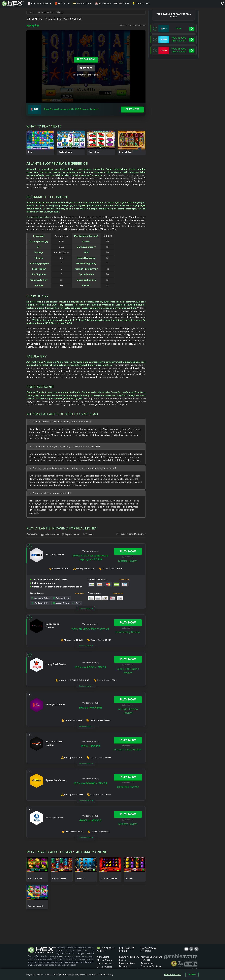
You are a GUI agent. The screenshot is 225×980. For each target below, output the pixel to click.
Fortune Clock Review (128, 750)
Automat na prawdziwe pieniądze (46, 169)
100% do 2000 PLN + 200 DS (90, 629)
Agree (192, 975)
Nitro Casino (103, 957)
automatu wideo (51, 203)
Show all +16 (118, 593)
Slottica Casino (104, 960)
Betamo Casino (105, 967)
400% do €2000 (90, 820)
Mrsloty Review (128, 824)
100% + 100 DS (90, 746)
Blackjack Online (40, 603)
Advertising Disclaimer (131, 534)
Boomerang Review (128, 632)
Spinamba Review (128, 787)
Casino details (85, 609)
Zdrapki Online (61, 603)
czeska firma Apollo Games (89, 203)
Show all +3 (124, 580)
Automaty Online (40, 598)
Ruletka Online (61, 598)
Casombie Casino (106, 963)
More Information (173, 975)
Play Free (86, 68)
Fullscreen (139, 26)
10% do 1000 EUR (90, 708)
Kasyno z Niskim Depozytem (127, 965)
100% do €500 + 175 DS (90, 667)
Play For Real (86, 59)
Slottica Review (128, 561)
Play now (132, 109)
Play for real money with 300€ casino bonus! (71, 109)
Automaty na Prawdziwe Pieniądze (151, 965)
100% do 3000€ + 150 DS (90, 783)
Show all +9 (79, 593)
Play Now (128, 551)
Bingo (77, 603)
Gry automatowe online (38, 217)
